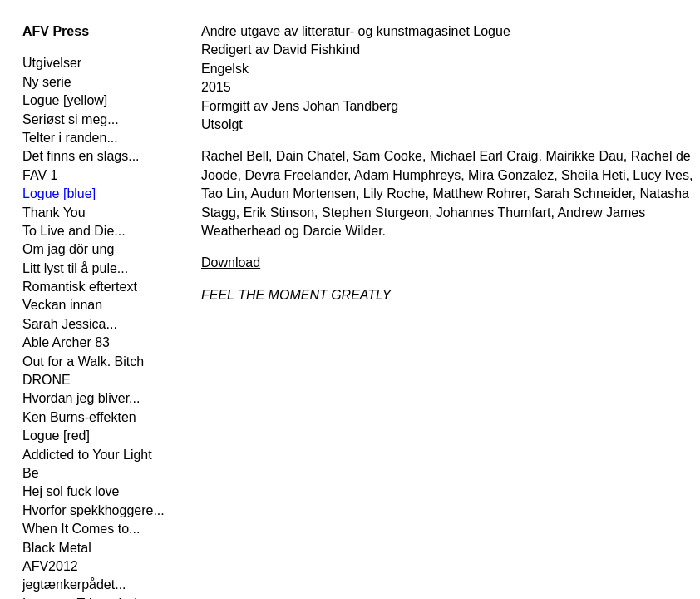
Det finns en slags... (81, 156)
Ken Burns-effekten (79, 417)
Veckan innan (62, 305)
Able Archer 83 (66, 342)
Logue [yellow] (65, 100)
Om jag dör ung (68, 249)
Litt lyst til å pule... (75, 268)
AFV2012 (50, 566)
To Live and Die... (74, 231)
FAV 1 (40, 175)
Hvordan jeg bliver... (81, 398)
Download (231, 262)
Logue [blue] (59, 193)
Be (31, 473)
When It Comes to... (81, 529)
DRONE (47, 380)
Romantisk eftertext (80, 287)
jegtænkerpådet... (74, 584)
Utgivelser (52, 63)
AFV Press (56, 31)
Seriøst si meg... (71, 119)
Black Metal (57, 548)
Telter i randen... (70, 138)
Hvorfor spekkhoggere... (94, 510)
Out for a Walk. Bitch (83, 361)
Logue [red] (56, 436)
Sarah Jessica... (70, 324)
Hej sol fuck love (71, 491)
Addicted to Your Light (87, 455)
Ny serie (47, 82)
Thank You (54, 213)
